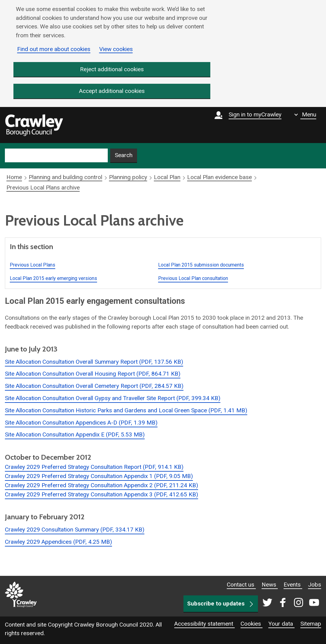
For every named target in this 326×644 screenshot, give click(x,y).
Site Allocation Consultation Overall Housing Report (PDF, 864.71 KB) (93, 374)
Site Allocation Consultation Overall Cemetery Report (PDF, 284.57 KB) (94, 386)
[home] (34, 125)
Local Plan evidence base (219, 177)
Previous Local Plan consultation (193, 278)
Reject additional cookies (112, 69)
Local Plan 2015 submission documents (201, 265)
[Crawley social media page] (290, 603)
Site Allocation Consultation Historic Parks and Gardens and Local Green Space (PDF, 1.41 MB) (126, 410)
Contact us (241, 585)
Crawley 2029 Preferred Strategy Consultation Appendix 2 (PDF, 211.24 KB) (101, 485)
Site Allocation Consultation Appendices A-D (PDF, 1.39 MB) (81, 423)
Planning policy (128, 177)
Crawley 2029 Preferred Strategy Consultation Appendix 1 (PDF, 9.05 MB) (99, 476)
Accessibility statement (205, 624)
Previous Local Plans (33, 265)
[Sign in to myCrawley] (250, 125)
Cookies (252, 624)
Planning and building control (65, 177)
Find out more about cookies (54, 49)
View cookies (116, 49)
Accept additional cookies (112, 91)
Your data (281, 624)
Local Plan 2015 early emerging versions (53, 278)
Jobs (315, 585)
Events (293, 585)
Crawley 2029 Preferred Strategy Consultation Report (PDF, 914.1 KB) (94, 467)
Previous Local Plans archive (43, 188)
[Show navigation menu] (305, 115)
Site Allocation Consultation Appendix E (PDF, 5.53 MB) (75, 435)
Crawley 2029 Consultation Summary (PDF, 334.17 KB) (75, 530)
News (270, 585)
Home (14, 177)
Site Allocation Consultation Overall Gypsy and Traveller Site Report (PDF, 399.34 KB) (113, 398)
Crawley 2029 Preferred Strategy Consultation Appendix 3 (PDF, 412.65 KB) (101, 494)
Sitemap (311, 624)
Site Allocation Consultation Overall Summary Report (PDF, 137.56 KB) (94, 362)
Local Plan (167, 177)
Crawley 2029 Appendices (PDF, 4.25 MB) (58, 542)
